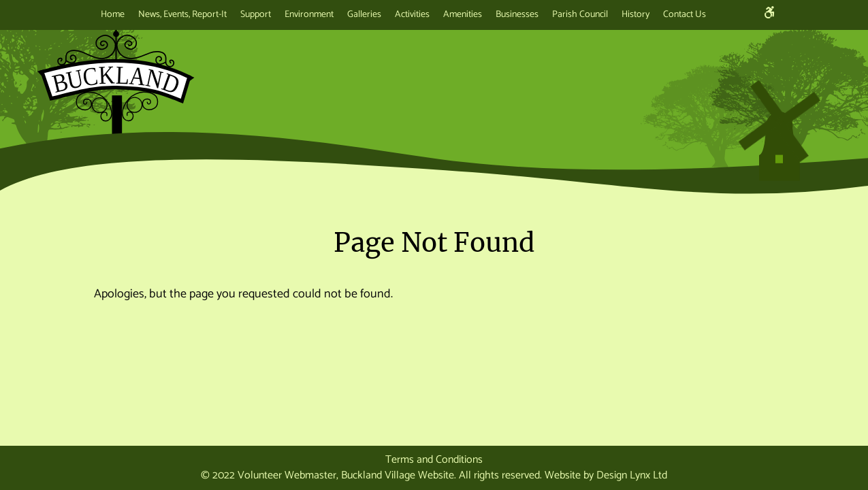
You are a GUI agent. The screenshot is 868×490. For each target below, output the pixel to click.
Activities (412, 15)
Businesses (517, 15)
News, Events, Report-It (182, 15)
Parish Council (580, 15)
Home (113, 15)
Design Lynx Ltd (632, 475)
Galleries (364, 15)
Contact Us (685, 15)
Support (256, 15)
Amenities (463, 15)
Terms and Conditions (434, 460)
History (636, 15)
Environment (309, 15)
